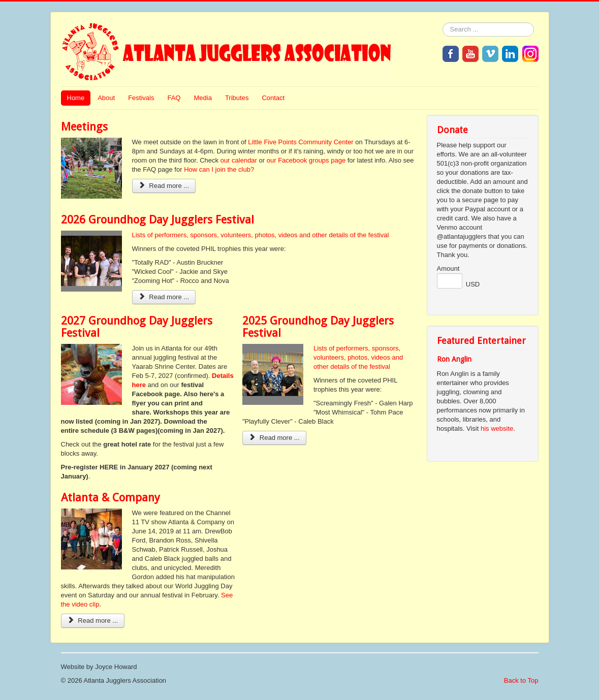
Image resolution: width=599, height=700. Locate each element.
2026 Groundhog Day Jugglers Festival (157, 220)
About (106, 98)
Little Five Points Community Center (301, 142)
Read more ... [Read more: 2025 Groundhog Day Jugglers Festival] (274, 438)
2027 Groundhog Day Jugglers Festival (137, 327)
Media (202, 98)
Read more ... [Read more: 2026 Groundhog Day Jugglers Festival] (164, 297)
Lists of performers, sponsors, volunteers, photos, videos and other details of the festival (261, 235)
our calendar (239, 160)
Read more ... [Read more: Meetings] (164, 186)
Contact (273, 98)
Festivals (141, 98)
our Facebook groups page (306, 160)
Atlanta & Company (111, 498)
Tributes (237, 98)
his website (497, 428)
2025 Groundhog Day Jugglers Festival (318, 327)
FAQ (174, 98)
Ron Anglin (454, 359)
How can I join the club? (219, 169)
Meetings (84, 127)
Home (76, 98)
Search (443, 23)
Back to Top (521, 680)
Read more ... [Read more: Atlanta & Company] (93, 621)
